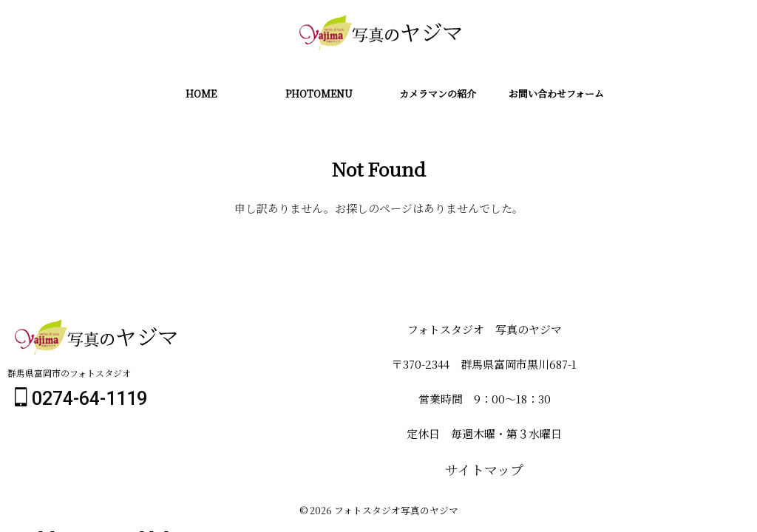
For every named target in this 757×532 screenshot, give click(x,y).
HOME (201, 93)
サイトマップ (484, 470)
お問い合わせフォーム (556, 93)
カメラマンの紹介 (438, 93)
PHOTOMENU (319, 93)
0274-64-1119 (81, 401)
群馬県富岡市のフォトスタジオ (69, 375)
